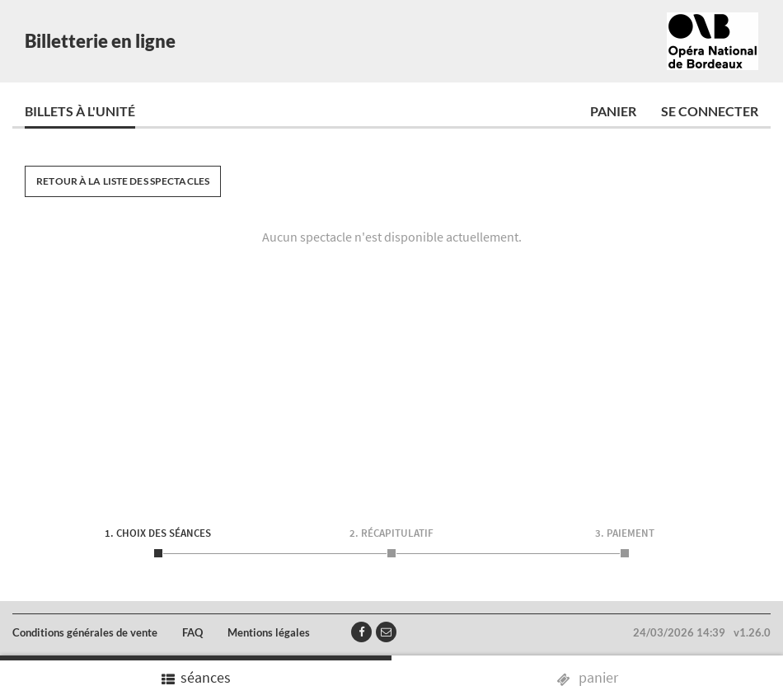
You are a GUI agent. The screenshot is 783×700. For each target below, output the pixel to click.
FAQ (192, 632)
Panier (613, 111)
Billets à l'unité (80, 111)
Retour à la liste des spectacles (123, 181)
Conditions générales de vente (85, 632)
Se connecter (710, 111)
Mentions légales (269, 632)
